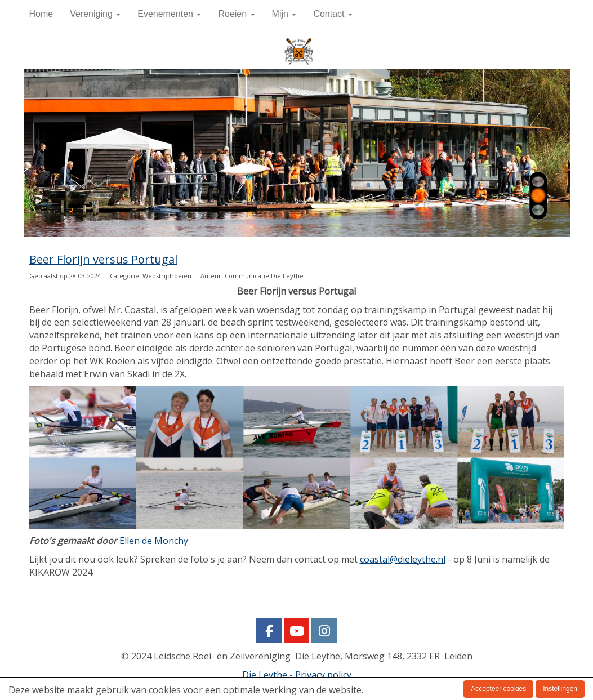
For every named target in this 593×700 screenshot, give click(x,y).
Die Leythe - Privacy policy (297, 675)
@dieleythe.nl (403, 559)
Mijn (284, 14)
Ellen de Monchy (154, 541)
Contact (333, 14)
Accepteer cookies (498, 689)
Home (41, 14)
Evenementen (169, 14)
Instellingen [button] (560, 689)
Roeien (236, 14)
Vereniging (95, 14)
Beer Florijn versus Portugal (103, 259)
